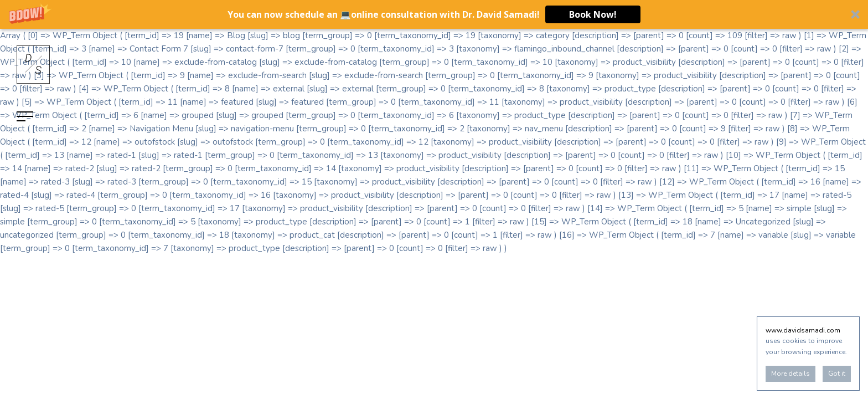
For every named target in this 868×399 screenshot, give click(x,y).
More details (790, 374)
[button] (434, 14)
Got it (837, 374)
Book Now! (593, 14)
